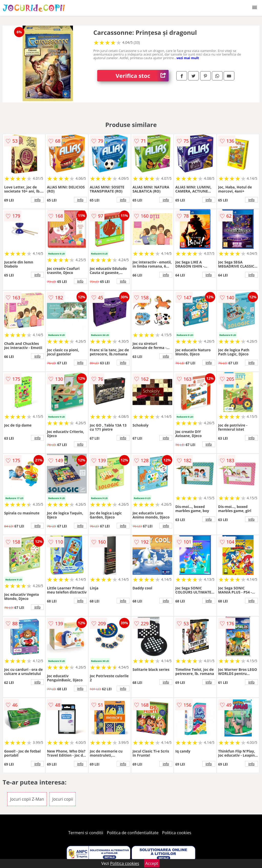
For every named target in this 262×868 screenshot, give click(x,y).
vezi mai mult (188, 58)
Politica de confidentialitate (133, 833)
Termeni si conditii (86, 833)
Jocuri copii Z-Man (27, 799)
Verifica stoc (142, 76)
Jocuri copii (63, 799)
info (37, 200)
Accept (152, 863)
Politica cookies (177, 833)
